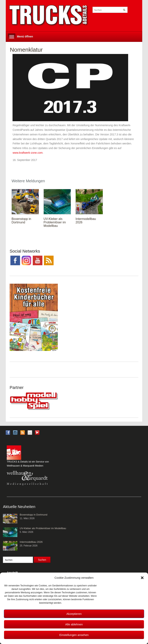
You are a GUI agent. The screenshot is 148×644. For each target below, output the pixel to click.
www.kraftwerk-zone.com (28, 153)
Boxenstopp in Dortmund (21, 221)
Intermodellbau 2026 (31, 542)
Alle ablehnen (74, 624)
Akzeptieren (74, 614)
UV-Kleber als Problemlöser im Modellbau (55, 222)
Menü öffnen (25, 36)
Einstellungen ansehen (74, 635)
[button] (142, 578)
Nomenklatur (26, 50)
